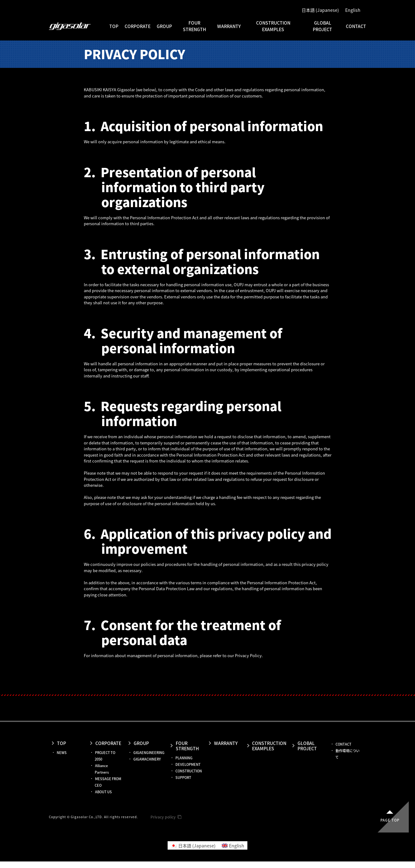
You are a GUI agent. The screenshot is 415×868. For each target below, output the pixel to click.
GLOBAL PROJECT (322, 26)
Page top (390, 820)
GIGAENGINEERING (149, 753)
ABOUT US (103, 792)
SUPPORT (183, 778)
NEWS (62, 753)
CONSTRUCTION (189, 771)
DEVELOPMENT (188, 764)
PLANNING (184, 758)
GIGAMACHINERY (147, 759)
